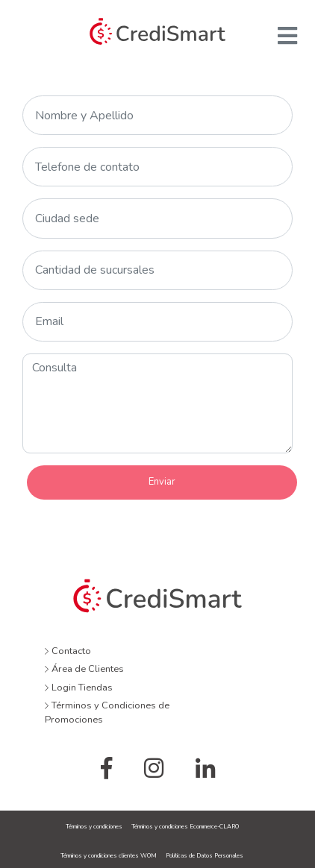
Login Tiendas (79, 688)
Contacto (68, 651)
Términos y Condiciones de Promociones (107, 713)
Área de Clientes (84, 669)
